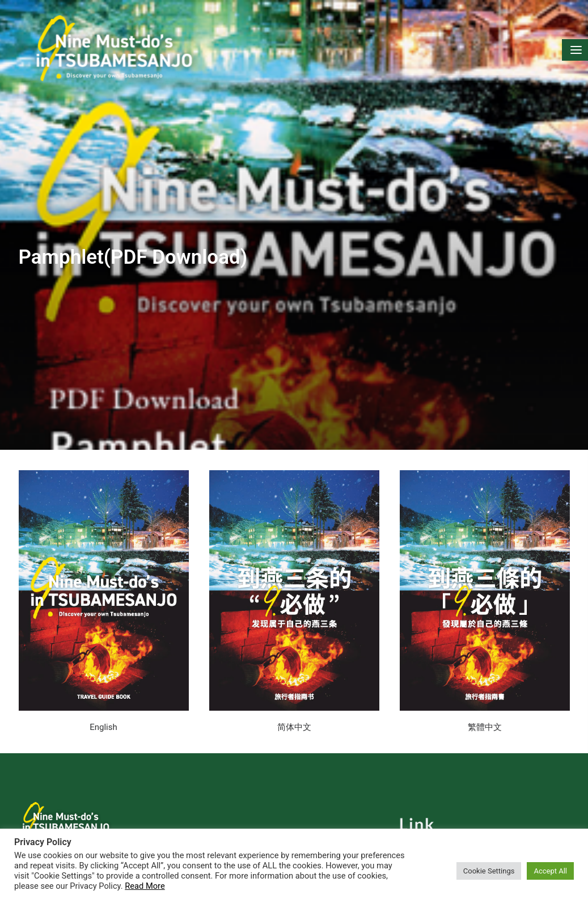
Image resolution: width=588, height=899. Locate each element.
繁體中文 (485, 714)
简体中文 (294, 714)
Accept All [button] (550, 871)
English (103, 714)
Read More (145, 886)
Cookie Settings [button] (489, 871)
